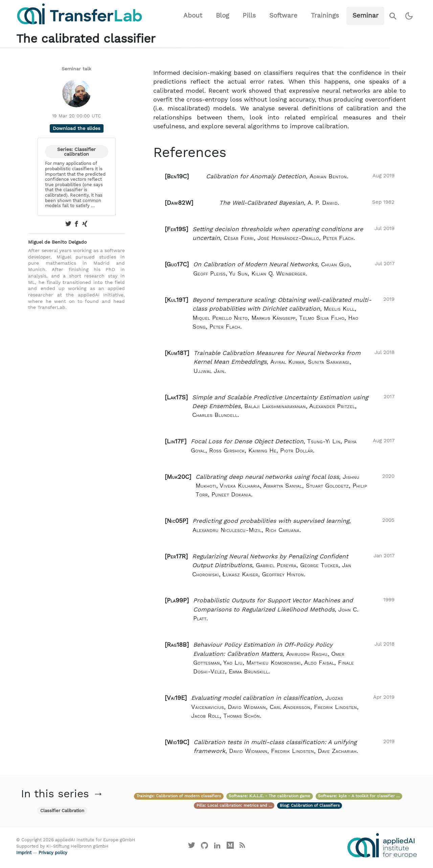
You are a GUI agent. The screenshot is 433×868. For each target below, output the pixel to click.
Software (283, 15)
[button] (280, 176)
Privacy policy (53, 853)
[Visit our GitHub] (205, 847)
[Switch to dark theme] (409, 16)
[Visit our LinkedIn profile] (218, 847)
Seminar (366, 15)
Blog (222, 15)
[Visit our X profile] (192, 847)
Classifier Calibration (62, 811)
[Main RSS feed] (242, 847)
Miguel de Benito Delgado (57, 242)
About (193, 15)
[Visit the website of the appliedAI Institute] (382, 845)
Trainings (325, 15)
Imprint (24, 853)
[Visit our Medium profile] (230, 847)
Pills (249, 15)
